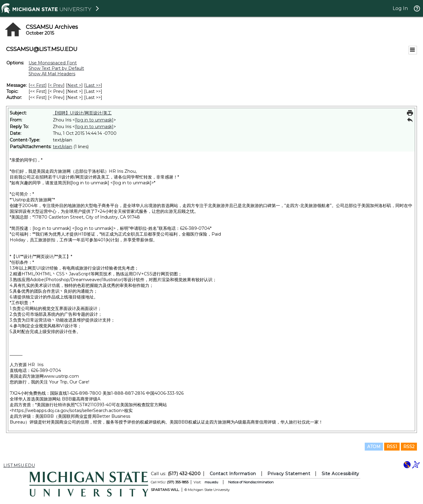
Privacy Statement (289, 474)
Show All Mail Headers (52, 74)
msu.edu (211, 482)
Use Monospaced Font (53, 63)
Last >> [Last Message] (93, 85)
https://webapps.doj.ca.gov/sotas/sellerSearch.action (67, 410)
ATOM (374, 447)
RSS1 (392, 447)
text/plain (63, 147)
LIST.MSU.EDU (19, 465)
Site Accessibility (340, 474)
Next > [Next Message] (74, 85)
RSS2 (409, 447)
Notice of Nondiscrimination (251, 482)
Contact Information (233, 474)
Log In (400, 8)
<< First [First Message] (38, 85)
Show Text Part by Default (56, 68)
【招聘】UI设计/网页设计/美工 (82, 113)
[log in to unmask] (94, 120)
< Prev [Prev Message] (56, 85)
